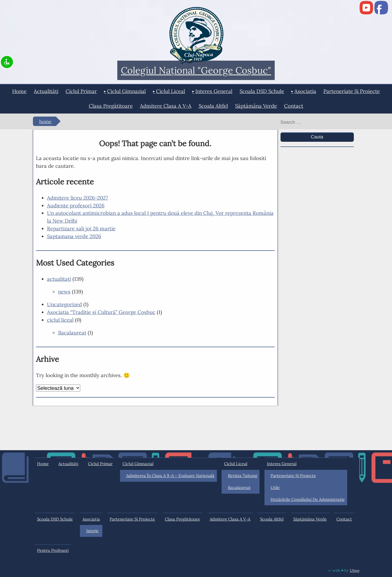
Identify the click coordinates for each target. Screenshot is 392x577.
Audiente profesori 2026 (76, 205)
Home (19, 91)
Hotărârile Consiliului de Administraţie (308, 499)
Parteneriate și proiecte (352, 91)
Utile (275, 487)
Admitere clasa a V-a (166, 106)
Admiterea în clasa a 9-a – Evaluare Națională (170, 476)
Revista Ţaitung (243, 476)
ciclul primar (81, 91)
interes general (214, 91)
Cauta (317, 137)
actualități (46, 91)
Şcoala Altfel (213, 106)
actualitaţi (59, 279)
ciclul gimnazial (126, 91)
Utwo (355, 570)
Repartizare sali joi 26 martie (81, 228)
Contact (294, 106)
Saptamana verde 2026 (74, 236)
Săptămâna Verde (256, 106)
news (64, 292)
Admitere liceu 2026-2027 (78, 198)
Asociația (305, 91)
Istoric (93, 531)
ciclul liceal (171, 91)
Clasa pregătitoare (111, 106)
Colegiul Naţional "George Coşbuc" (196, 70)
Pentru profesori (53, 550)
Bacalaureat (72, 333)
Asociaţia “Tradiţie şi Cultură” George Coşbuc (101, 312)
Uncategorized (64, 304)
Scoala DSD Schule (262, 91)
